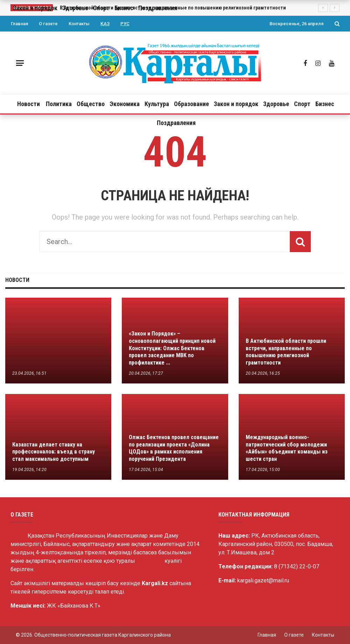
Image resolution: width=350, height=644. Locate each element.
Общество (91, 104)
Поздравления (176, 123)
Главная (19, 24)
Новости (29, 104)
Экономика (125, 104)
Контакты (79, 24)
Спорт (302, 104)
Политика (59, 104)
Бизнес (325, 104)
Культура (157, 104)
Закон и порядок (236, 104)
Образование (191, 104)
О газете (48, 24)
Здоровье (276, 104)
